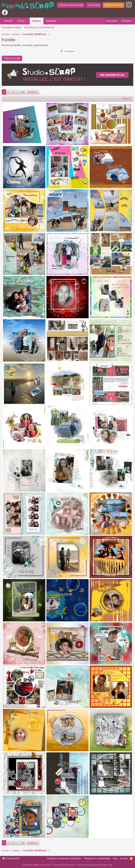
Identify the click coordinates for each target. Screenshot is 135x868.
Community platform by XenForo (49, 865)
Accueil (8, 21)
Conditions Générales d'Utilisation (64, 858)
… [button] (17, 92)
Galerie (36, 21)
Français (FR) (11, 858)
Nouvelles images (12, 27)
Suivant (32, 92)
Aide (115, 858)
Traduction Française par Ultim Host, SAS (94, 865)
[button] (27, 21)
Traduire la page (12, 58)
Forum (21, 21)
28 (23, 92)
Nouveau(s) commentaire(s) (39, 27)
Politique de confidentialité (97, 858)
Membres (51, 21)
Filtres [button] (125, 99)
